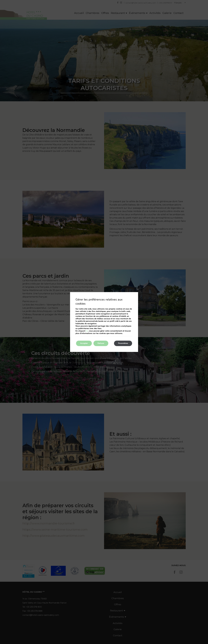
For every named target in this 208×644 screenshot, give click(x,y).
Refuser (101, 343)
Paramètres (123, 343)
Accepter (84, 343)
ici (87, 331)
